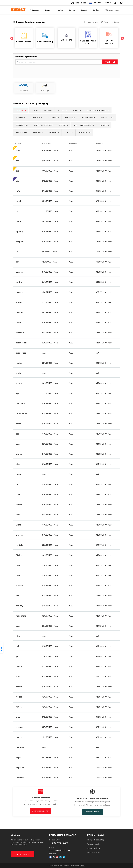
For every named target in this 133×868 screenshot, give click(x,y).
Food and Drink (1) (88, 118)
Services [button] (96, 10)
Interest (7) (63, 125)
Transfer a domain (92, 812)
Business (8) (21, 118)
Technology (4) (84, 132)
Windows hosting (94, 844)
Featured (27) (70, 118)
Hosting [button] (60, 10)
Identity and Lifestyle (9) (43, 125)
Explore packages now (41, 811)
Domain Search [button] (112, 10)
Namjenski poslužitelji (96, 840)
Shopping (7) (54, 132)
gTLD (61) (35, 110)
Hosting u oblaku (94, 848)
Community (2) (37, 118)
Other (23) (77, 110)
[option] (24, 38)
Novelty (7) (104, 125)
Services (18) (38, 132)
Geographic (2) (107, 118)
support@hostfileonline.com (60, 850)
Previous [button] (11, 38)
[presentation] (33, 72)
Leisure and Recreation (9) (84, 125)
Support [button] (84, 10)
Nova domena (91, 22)
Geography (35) (22, 125)
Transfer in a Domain (110, 22)
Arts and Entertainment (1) (98, 110)
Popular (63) (21, 110)
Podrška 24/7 (54, 840)
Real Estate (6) (21, 132)
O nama (83, 866)
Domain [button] (48, 10)
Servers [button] (72, 10)
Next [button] (122, 38)
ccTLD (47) (48, 110)
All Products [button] (35, 10)
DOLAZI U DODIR (23, 854)
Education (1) (53, 118)
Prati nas (53, 854)
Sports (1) (69, 132)
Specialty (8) (63, 110)
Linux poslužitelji (94, 852)
